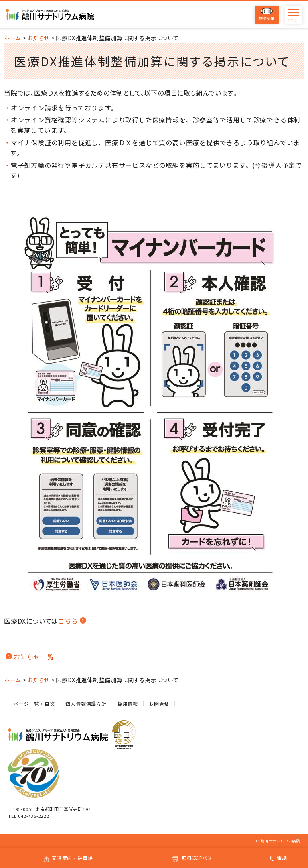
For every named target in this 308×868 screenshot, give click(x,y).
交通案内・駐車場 (68, 858)
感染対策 (267, 15)
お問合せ (159, 704)
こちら (68, 621)
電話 (279, 858)
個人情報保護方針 (86, 704)
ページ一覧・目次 (34, 704)
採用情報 (128, 704)
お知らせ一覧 (34, 657)
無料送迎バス (192, 858)
